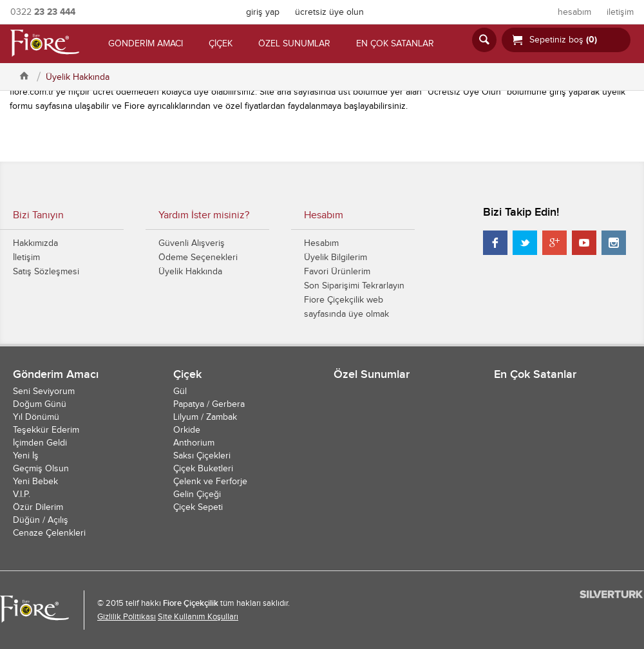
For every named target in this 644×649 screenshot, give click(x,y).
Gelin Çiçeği (197, 494)
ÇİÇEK (221, 44)
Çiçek (187, 374)
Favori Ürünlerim (337, 272)
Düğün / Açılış (41, 520)
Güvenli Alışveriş (192, 243)
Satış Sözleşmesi (46, 272)
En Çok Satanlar (535, 374)
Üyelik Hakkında (78, 77)
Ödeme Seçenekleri (198, 258)
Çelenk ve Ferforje (210, 482)
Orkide (187, 430)
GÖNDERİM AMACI (146, 44)
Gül (180, 391)
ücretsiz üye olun (329, 12)
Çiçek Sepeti (198, 507)
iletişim (620, 12)
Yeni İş (26, 456)
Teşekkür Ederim (46, 430)
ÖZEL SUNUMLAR (294, 44)
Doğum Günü (40, 404)
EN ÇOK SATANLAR (395, 44)
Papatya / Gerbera (209, 404)
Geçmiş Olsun (41, 469)
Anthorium (194, 443)
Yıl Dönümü (36, 417)
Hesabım (321, 243)
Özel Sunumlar (372, 374)
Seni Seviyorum (44, 391)
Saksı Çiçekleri (202, 456)
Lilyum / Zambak (205, 417)
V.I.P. (22, 494)
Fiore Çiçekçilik (191, 603)
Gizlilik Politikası (127, 617)
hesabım (574, 12)
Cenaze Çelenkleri (49, 533)
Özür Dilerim (38, 507)
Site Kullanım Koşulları (198, 617)
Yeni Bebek (35, 482)
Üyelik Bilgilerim (336, 258)
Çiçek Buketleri (203, 469)
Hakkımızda (35, 243)
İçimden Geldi (40, 443)
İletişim (26, 258)
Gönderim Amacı (56, 374)
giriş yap (263, 12)
